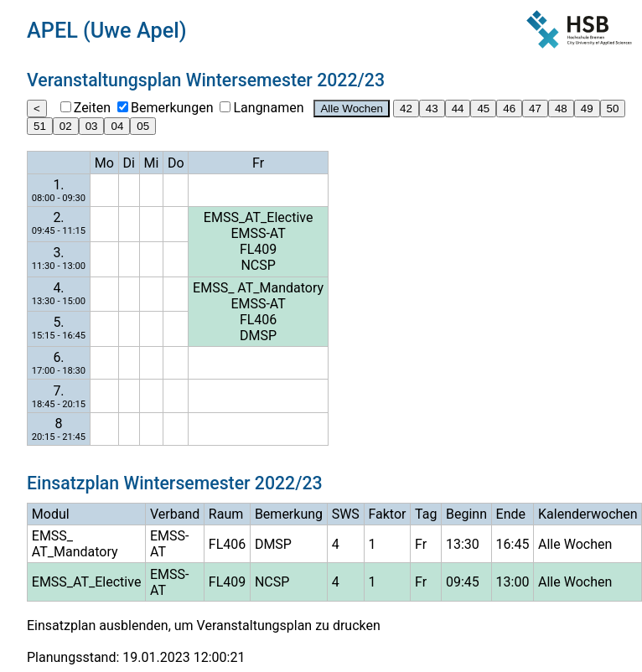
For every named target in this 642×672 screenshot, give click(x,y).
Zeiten (92, 108)
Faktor (387, 514)
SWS (346, 514)
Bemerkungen (172, 108)
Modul (51, 514)
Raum (226, 514)
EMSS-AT (258, 233)
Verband (175, 514)
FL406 (258, 320)
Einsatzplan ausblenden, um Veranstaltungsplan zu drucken (204, 625)
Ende (511, 514)
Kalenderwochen (588, 514)
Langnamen (268, 108)
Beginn (466, 514)
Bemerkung (289, 514)
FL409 (258, 249)
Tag (426, 514)
